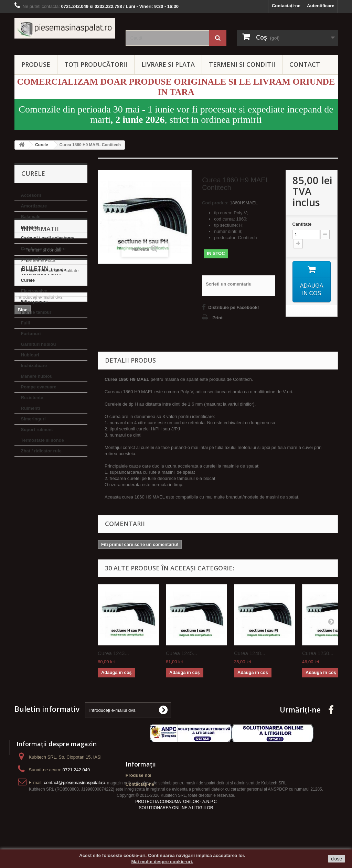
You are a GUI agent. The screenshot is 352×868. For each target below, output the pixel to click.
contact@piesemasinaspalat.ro (75, 783)
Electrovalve (34, 291)
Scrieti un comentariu (229, 284)
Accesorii (31, 195)
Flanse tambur (36, 312)
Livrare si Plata (41, 506)
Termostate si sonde (42, 440)
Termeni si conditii (44, 496)
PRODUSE (36, 64)
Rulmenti (31, 408)
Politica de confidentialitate (52, 516)
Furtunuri (31, 334)
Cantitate (302, 224)
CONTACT (305, 64)
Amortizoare (34, 206)
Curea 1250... (318, 653)
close (337, 859)
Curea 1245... (182, 653)
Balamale (31, 217)
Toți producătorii (96, 64)
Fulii (26, 323)
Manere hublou (37, 376)
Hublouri (30, 355)
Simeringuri (33, 419)
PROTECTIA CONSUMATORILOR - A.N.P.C (176, 821)
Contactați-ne (286, 6)
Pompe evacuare (39, 387)
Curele (28, 280)
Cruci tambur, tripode (44, 270)
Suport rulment (37, 430)
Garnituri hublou (39, 344)
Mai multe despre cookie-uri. (162, 862)
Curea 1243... (113, 653)
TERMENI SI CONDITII (242, 64)
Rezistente (32, 398)
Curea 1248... (250, 653)
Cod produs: (215, 203)
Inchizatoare (34, 366)
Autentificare (321, 6)
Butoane (30, 227)
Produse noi (138, 775)
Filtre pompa (34, 302)
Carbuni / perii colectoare (48, 238)
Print (217, 318)
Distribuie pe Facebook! (233, 307)
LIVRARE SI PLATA (168, 64)
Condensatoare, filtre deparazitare (43, 254)
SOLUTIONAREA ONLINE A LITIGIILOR (176, 827)
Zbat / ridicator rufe (41, 451)
